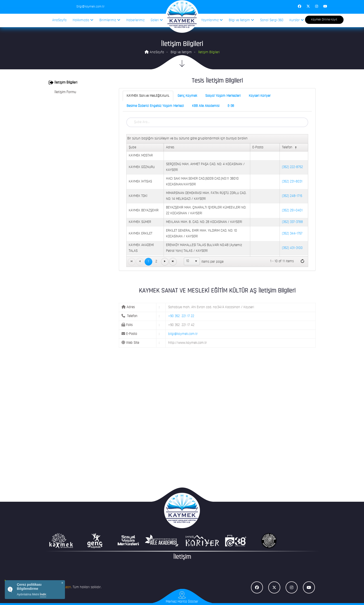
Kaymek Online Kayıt (324, 20)
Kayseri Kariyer (260, 96)
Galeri (157, 20)
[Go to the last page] (173, 262)
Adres (170, 147)
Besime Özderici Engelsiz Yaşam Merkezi (155, 106)
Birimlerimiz (110, 20)
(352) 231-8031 (292, 182)
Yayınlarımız (212, 20)
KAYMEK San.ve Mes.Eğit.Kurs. (148, 96)
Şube (132, 147)
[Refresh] (302, 261)
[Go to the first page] (132, 262)
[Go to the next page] (165, 262)
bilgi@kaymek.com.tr (183, 334)
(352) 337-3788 (292, 222)
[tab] (77, 83)
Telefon (290, 148)
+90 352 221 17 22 (181, 316)
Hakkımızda (83, 20)
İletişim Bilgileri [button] (63, 83)
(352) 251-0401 (292, 211)
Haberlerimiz (135, 20)
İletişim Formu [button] (62, 92)
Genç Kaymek (187, 96)
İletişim (182, 557)
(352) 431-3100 (292, 248)
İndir (43, 594)
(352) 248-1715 (292, 196)
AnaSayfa (59, 20)
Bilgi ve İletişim (241, 20)
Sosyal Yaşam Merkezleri (223, 96)
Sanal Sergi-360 (272, 20)
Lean (67, 587)
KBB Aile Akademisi (206, 106)
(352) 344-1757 (292, 234)
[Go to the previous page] (140, 262)
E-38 (231, 106)
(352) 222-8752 (292, 167)
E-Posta (258, 147)
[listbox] (192, 261)
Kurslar (297, 20)
